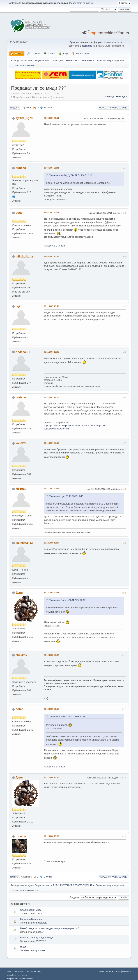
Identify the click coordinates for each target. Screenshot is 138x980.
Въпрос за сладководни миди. (37, 938)
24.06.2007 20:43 (51, 256)
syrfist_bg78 (24, 118)
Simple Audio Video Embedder (20, 979)
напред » (121, 96)
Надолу (14, 108)
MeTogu (21, 489)
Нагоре (14, 877)
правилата (87, 46)
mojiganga (41, 923)
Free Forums (22, 975)
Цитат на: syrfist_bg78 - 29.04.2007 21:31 (70, 175)
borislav (21, 397)
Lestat (39, 914)
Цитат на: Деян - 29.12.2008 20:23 (67, 717)
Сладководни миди (31, 910)
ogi (18, 306)
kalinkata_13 (24, 543)
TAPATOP (41, 941)
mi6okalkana (24, 257)
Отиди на (74, 897)
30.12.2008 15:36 (51, 777)
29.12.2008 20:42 (51, 655)
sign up (89, 3)
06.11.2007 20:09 (51, 443)
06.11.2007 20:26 (51, 489)
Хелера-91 (23, 352)
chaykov (21, 655)
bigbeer (40, 932)
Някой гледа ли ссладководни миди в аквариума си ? (50, 928)
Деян (19, 593)
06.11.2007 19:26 (51, 397)
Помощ (101, 971)
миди (23, 947)
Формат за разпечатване (113, 108)
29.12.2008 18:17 (51, 543)
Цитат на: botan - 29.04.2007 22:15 (67, 600)
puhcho (21, 168)
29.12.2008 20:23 (51, 593)
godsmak (40, 950)
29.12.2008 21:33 (51, 709)
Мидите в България (31, 919)
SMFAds (10, 975)
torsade (21, 836)
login (80, 3)
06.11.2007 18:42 (51, 306)
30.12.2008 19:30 (51, 836)
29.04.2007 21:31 (51, 118)
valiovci (21, 443)
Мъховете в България (55, 246)
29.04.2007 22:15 (51, 213)
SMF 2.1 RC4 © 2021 (16, 971)
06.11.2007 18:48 (51, 352)
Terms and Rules (113, 971)
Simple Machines (34, 971)
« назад (110, 96)
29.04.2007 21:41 (51, 168)
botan (20, 213)
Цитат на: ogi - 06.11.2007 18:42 (66, 496)
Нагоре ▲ (127, 971)
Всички (48, 107)
